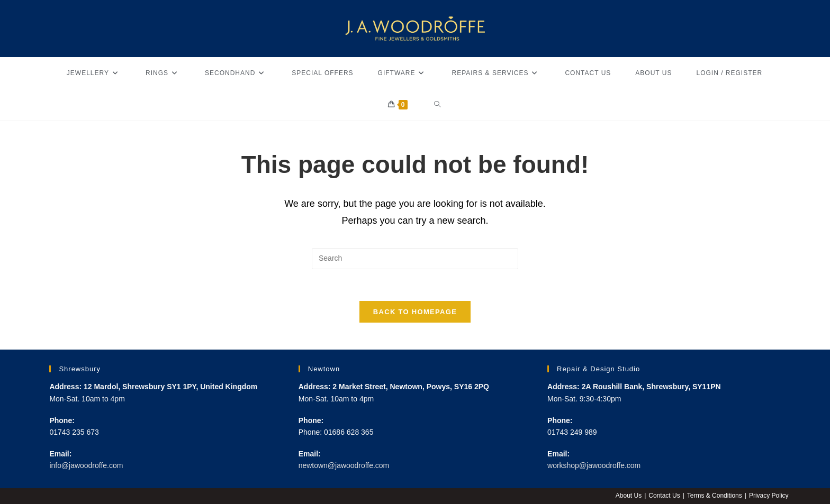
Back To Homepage (415, 312)
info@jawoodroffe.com (86, 465)
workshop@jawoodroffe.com (594, 465)
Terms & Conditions (715, 496)
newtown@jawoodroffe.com (344, 465)
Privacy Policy (769, 496)
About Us (629, 496)
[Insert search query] (415, 259)
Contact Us (664, 496)
